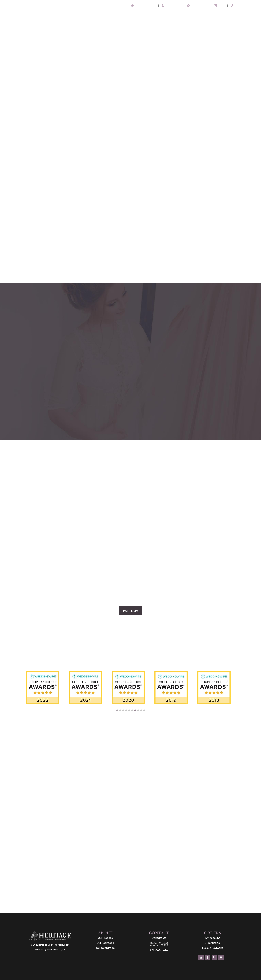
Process (159, 15)
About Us (141, 15)
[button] (117, 710)
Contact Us (159, 938)
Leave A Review (143, 6)
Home (126, 15)
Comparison (215, 15)
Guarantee (194, 15)
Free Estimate (248, 15)
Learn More (130, 611)
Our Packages (105, 943)
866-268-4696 (242, 6)
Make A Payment (213, 948)
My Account (171, 6)
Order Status (197, 6)
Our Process (105, 938)
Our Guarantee (105, 948)
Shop (231, 15)
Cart (219, 6)
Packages (176, 15)
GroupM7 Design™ (56, 950)
